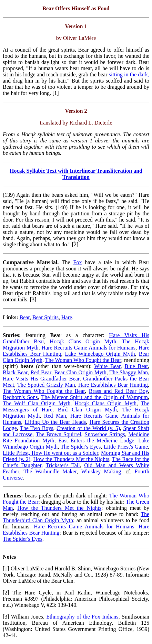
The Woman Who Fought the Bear (83, 360)
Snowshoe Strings (105, 434)
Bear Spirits (45, 317)
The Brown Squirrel (59, 434)
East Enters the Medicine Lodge (96, 441)
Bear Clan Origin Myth (80, 372)
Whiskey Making (101, 471)
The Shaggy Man (129, 372)
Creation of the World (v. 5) (88, 428)
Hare (67, 317)
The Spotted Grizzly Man (46, 385)
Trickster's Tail (63, 465)
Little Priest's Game (126, 447)
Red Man (55, 416)
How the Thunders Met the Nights (71, 459)
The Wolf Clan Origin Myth (37, 403)
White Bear (107, 366)
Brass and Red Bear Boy (118, 391)
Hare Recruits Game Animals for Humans (89, 348)
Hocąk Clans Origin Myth (83, 341)
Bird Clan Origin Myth (87, 410)
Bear (24, 317)
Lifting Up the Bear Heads (55, 422)
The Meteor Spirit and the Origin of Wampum (95, 397)
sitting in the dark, (129, 74)
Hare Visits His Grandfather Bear (41, 379)
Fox (78, 262)
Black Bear (15, 372)
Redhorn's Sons (20, 397)
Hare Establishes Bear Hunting (113, 385)
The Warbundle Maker (50, 471)
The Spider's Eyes (81, 447)
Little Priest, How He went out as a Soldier (50, 453)
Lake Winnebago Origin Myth (100, 354)
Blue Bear (136, 366)
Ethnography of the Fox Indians (82, 617)
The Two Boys (37, 428)
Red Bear (41, 372)
